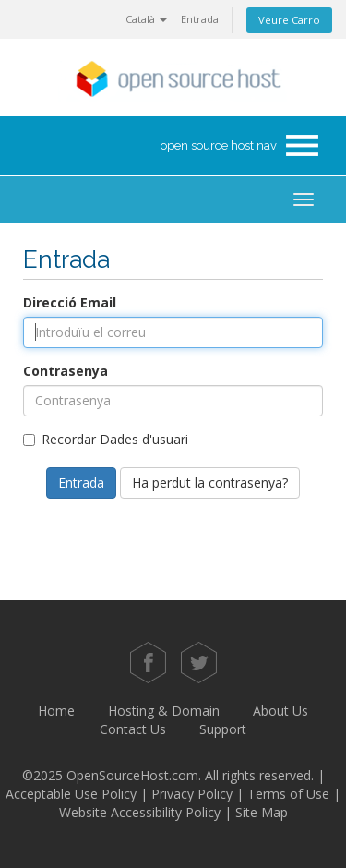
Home (56, 711)
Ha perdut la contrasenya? (210, 482)
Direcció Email (70, 302)
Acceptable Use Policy (71, 794)
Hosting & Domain (164, 711)
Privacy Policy (192, 794)
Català (146, 19)
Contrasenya (66, 371)
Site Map (262, 812)
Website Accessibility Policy (140, 812)
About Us (280, 711)
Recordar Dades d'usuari (106, 439)
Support (223, 729)
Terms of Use (288, 794)
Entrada (200, 19)
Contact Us (133, 729)
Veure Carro (289, 20)
